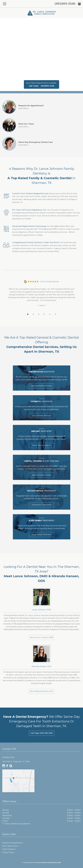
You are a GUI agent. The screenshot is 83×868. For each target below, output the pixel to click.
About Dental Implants (41, 445)
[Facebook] (7, 766)
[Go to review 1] (28, 314)
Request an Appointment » (13, 843)
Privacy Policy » (9, 852)
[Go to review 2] (33, 314)
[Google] (11, 766)
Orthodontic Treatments (42, 505)
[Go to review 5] (50, 314)
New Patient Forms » (11, 846)
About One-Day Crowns (42, 475)
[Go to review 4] (44, 314)
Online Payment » (9, 849)
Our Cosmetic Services (42, 416)
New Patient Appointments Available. (41, 83)
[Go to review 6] (55, 314)
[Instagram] (4, 766)
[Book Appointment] (79, 4)
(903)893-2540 (65, 4)
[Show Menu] (5, 4)
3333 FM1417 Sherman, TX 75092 (16, 762)
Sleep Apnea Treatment (41, 535)
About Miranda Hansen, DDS (41, 691)
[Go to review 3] (39, 314)
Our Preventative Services (41, 386)
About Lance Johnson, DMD (42, 637)
